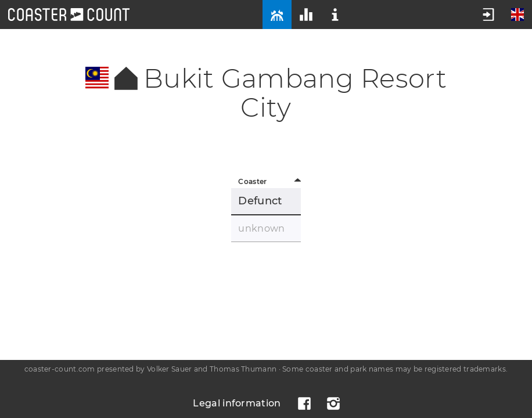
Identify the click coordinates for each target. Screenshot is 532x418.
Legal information (237, 403)
